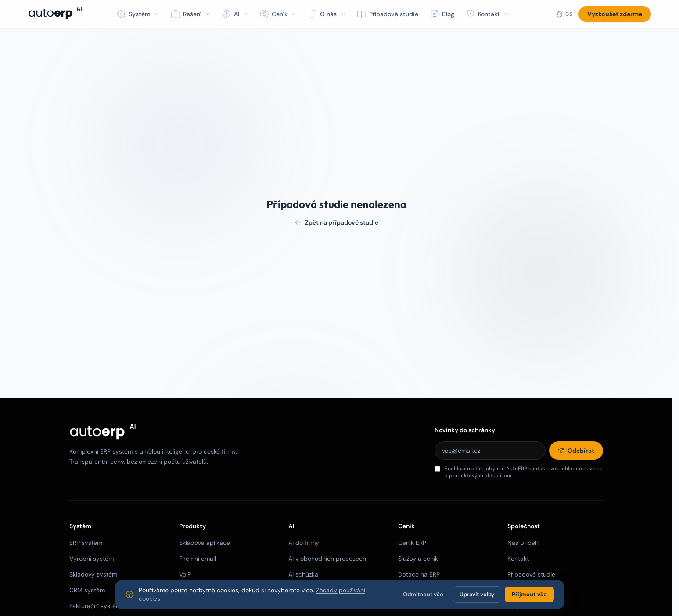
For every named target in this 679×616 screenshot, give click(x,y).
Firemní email (198, 559)
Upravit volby (477, 594)
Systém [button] (138, 14)
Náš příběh (523, 543)
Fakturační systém (95, 606)
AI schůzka (303, 574)
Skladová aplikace (205, 543)
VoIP (185, 574)
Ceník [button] (278, 14)
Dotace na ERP (419, 574)
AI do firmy (304, 543)
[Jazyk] (564, 14)
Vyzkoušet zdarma (615, 14)
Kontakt (518, 559)
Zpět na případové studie (336, 222)
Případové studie (388, 14)
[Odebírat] (576, 451)
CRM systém (87, 590)
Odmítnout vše (423, 594)
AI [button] (235, 14)
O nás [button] (327, 14)
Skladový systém (93, 574)
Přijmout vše (529, 594)
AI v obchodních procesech (327, 559)
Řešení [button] (190, 14)
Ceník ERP (412, 543)
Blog (442, 14)
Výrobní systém (92, 559)
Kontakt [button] (487, 14)
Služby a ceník (418, 559)
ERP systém (86, 543)
